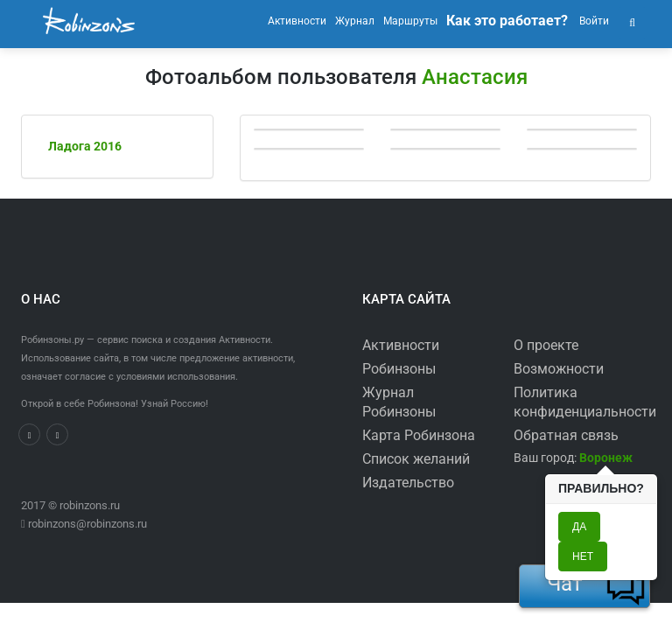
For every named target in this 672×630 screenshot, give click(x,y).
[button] (632, 21)
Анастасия (475, 77)
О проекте (546, 345)
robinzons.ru (90, 505)
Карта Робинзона (419, 435)
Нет (583, 556)
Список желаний (416, 459)
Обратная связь (566, 435)
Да (579, 527)
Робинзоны (399, 369)
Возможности (559, 369)
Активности (401, 345)
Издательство (408, 483)
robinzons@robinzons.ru (87, 524)
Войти (593, 21)
